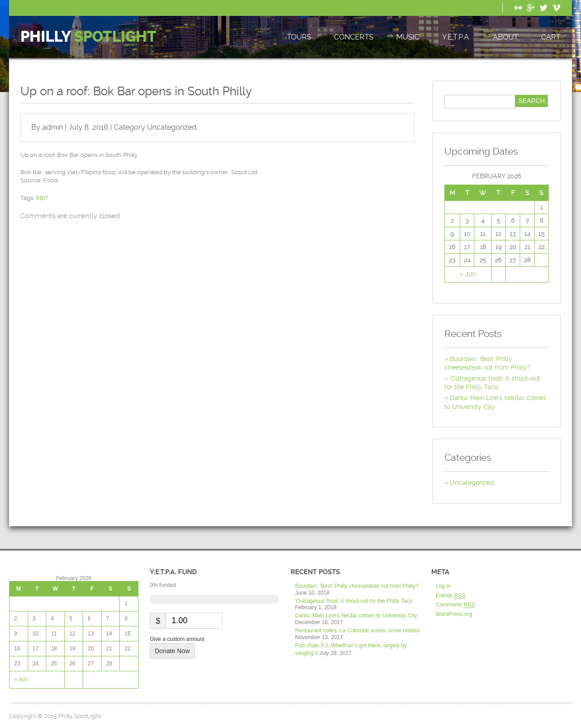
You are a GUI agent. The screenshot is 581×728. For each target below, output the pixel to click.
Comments (455, 605)
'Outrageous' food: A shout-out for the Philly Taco (354, 601)
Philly (89, 37)
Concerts (354, 37)
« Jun (468, 274)
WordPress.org (454, 614)
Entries (451, 596)
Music (408, 37)
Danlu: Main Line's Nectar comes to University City (356, 616)
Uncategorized (172, 127)
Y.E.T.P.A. (456, 37)
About (506, 37)
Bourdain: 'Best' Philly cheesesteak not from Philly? (357, 586)
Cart (551, 37)
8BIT (42, 198)
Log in (443, 586)
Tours (299, 37)
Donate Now (172, 651)
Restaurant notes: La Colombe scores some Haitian (357, 630)
